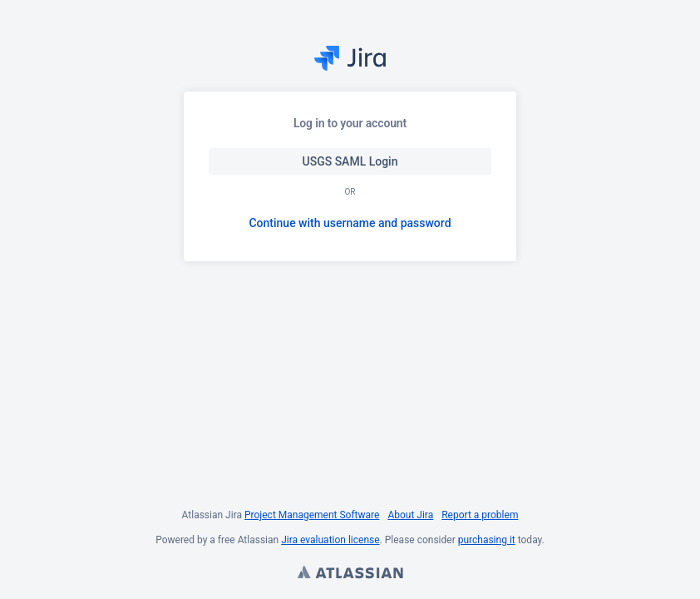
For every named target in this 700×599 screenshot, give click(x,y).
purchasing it (487, 540)
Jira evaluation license (330, 540)
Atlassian (350, 574)
